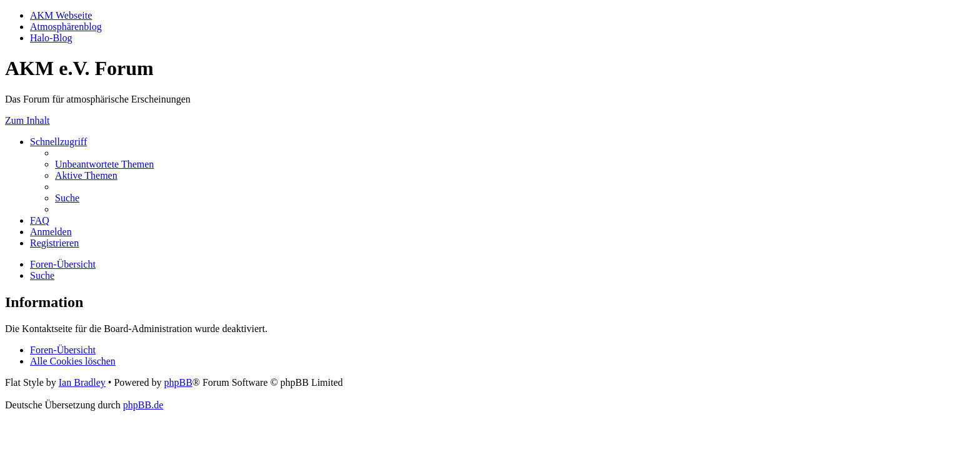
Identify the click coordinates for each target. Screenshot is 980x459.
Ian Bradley (82, 382)
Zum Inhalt (27, 120)
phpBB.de (143, 405)
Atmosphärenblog (66, 27)
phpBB (178, 382)
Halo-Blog (51, 38)
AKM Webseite (61, 15)
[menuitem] (104, 164)
